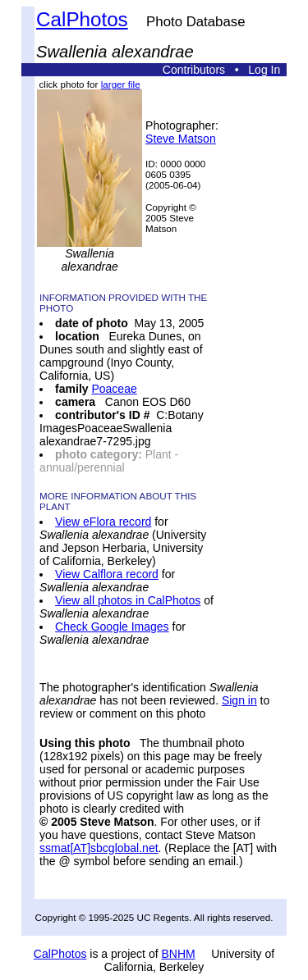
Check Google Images (112, 627)
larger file (121, 84)
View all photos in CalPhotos (128, 600)
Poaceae (114, 389)
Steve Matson (181, 139)
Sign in (239, 700)
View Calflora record (107, 574)
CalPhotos (82, 19)
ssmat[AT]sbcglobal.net (99, 848)
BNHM (178, 954)
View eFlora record (103, 522)
